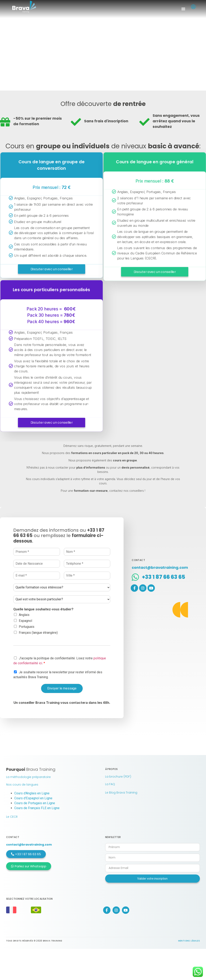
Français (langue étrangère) (38, 633)
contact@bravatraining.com (29, 845)
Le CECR (12, 817)
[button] (183, 9)
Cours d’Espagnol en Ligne (33, 798)
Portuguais (27, 627)
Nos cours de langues (22, 785)
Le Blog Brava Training (121, 793)
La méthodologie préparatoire (28, 777)
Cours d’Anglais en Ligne (32, 793)
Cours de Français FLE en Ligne (37, 808)
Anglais (24, 615)
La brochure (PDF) (118, 777)
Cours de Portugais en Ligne (35, 803)
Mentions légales (189, 941)
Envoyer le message (62, 688)
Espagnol (25, 621)
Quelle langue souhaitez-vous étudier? (43, 609)
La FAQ (110, 784)
